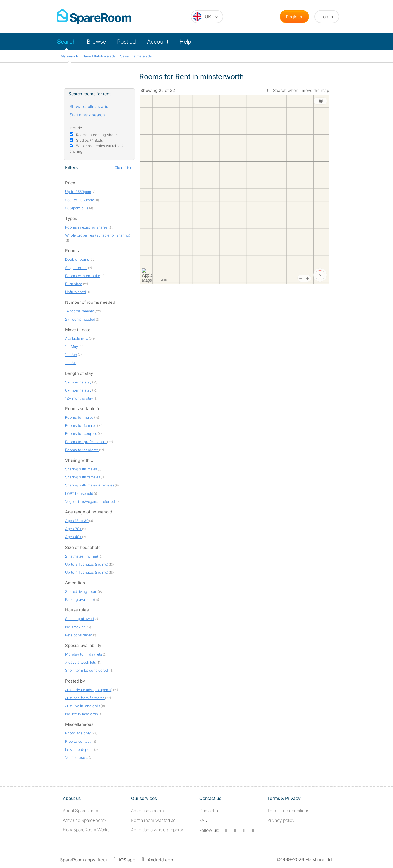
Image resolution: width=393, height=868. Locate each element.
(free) (83, 860)
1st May (72, 347)
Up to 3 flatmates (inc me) (87, 564)
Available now (77, 338)
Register (294, 17)
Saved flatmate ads (136, 56)
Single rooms (76, 268)
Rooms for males (79, 417)
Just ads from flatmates (85, 698)
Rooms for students (82, 450)
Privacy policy (281, 820)
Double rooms (77, 259)
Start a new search (87, 115)
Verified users (77, 757)
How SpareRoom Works (86, 830)
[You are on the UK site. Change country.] (207, 17)
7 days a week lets (81, 662)
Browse (96, 42)
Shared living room (81, 591)
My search (69, 56)
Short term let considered (87, 670)
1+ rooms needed (80, 311)
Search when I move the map (301, 90)
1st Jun (71, 355)
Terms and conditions (288, 811)
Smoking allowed (80, 619)
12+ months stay (79, 398)
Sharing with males (81, 469)
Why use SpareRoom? (85, 820)
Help (185, 42)
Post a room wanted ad (153, 820)
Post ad (127, 42)
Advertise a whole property (157, 830)
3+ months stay (78, 382)
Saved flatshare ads (99, 56)
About (80, 811)
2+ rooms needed (80, 319)
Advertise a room (148, 811)
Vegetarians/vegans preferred (90, 501)
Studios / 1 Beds (90, 140)
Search (66, 42)
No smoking (75, 627)
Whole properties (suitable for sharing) (98, 235)
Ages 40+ (73, 537)
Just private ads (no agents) (89, 690)
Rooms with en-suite (83, 276)
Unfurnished (76, 292)
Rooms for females (81, 425)
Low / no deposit (79, 749)
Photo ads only (78, 733)
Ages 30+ (73, 529)
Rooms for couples (81, 433)
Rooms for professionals (86, 442)
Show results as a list (90, 106)
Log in (327, 17)
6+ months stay (78, 390)
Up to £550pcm (78, 192)
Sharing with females (83, 477)
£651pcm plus (77, 208)
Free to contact (78, 741)
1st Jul (70, 363)
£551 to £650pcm (80, 200)
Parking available (79, 599)
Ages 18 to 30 (77, 521)
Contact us (210, 811)
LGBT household (79, 493)
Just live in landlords (83, 706)
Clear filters (124, 167)
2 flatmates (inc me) (82, 556)
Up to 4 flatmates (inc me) (87, 572)
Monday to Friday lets (84, 654)
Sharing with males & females (90, 485)
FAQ (203, 820)
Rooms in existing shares (97, 135)
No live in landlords (82, 714)
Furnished (74, 284)
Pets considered (79, 635)
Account (158, 42)
